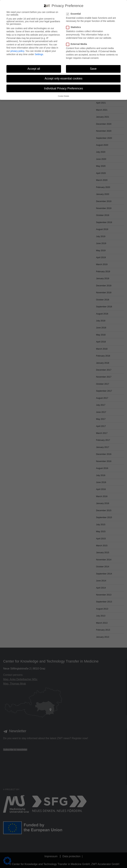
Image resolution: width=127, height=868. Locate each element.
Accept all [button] (34, 69)
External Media (76, 44)
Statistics (73, 27)
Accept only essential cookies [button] (64, 78)
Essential (73, 14)
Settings (39, 54)
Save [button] (93, 69)
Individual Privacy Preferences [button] (63, 88)
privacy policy (17, 51)
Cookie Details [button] (63, 96)
